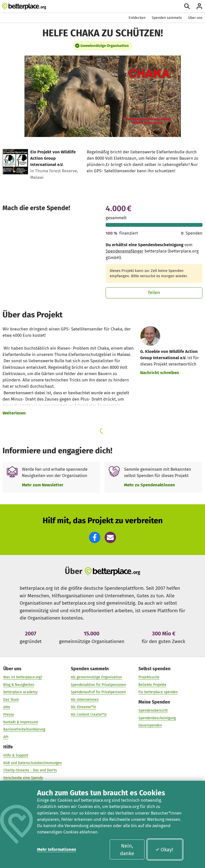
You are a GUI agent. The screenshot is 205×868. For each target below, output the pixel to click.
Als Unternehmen (85, 699)
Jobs (7, 707)
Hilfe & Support (16, 755)
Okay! (164, 850)
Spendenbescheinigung (157, 718)
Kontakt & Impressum (21, 722)
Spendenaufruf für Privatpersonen (98, 692)
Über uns (195, 18)
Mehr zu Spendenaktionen (150, 485)
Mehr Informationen (57, 849)
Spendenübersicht (153, 710)
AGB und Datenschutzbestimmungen (33, 763)
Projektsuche (149, 677)
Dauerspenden (150, 725)
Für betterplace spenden (158, 692)
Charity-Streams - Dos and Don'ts (30, 770)
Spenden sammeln (167, 18)
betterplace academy (20, 692)
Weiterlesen (14, 413)
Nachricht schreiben (160, 373)
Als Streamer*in (83, 707)
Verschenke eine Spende (23, 778)
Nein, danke (127, 850)
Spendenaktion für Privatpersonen (98, 684)
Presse (9, 714)
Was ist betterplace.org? (23, 677)
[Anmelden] (199, 6)
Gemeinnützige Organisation (105, 46)
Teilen (154, 293)
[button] (95, 537)
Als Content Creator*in (89, 714)
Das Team (11, 699)
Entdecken (137, 18)
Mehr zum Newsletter (43, 485)
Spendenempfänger (125, 251)
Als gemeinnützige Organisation (96, 677)
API (6, 737)
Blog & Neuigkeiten (19, 684)
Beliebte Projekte (152, 684)
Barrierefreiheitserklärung (24, 729)
